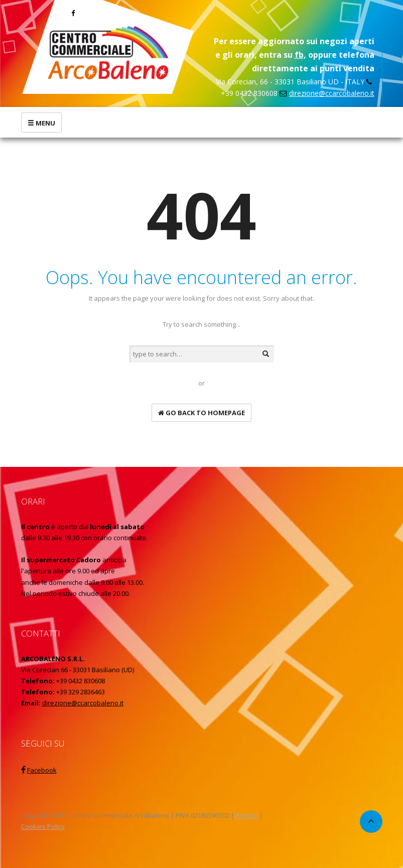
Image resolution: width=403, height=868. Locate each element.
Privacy (247, 815)
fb (299, 55)
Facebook (42, 770)
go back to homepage (201, 413)
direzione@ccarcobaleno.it (332, 93)
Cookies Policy (43, 826)
